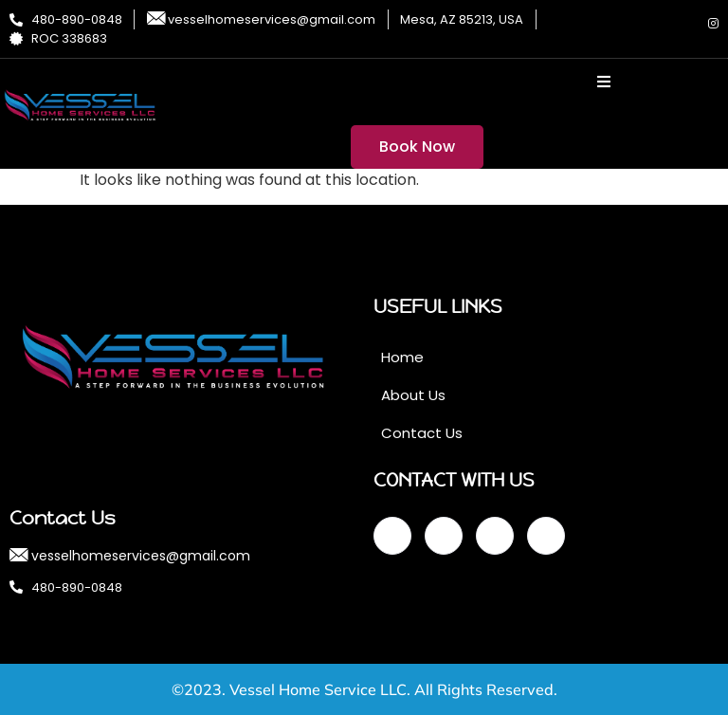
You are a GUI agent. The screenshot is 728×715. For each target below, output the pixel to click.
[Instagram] (714, 24)
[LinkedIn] (682, 24)
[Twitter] (649, 24)
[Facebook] (617, 24)
